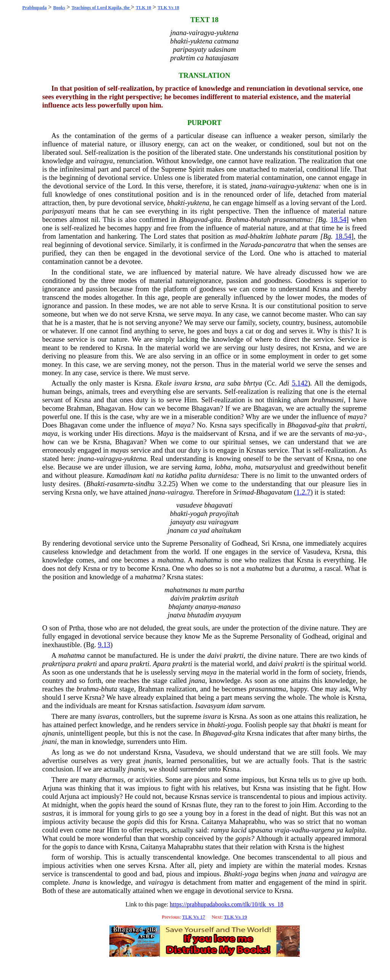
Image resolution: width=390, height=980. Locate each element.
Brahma (237, 219)
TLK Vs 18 (168, 8)
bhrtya (253, 383)
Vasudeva (316, 552)
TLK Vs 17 (193, 917)
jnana (178, 33)
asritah (228, 598)
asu (201, 522)
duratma (303, 568)
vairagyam (224, 522)
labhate (286, 236)
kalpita (355, 830)
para (69, 664)
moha (243, 467)
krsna (202, 383)
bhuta (109, 689)
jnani (50, 741)
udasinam (222, 49)
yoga (234, 725)
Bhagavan (111, 408)
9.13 (104, 645)
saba (234, 383)
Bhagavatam (274, 492)
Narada (250, 245)
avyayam (229, 615)
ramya (220, 830)
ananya (205, 606)
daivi (214, 655)
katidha (176, 475)
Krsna (321, 289)
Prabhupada (34, 8)
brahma (88, 689)
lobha (223, 467)
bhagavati (218, 505)
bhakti (179, 41)
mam (217, 590)
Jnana (82, 882)
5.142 (300, 383)
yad (204, 530)
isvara (183, 383)
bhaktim (261, 236)
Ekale (163, 383)
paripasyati (58, 211)
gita (216, 219)
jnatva (177, 615)
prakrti (355, 425)
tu (205, 590)
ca (200, 58)
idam (234, 706)
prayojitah (224, 513)
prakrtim (183, 58)
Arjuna (52, 788)
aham (301, 400)
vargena (323, 830)
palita (198, 475)
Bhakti (95, 484)
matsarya (268, 467)
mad (241, 236)
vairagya (201, 33)
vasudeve (189, 505)
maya (203, 314)
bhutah (261, 219)
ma (349, 433)
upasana (260, 830)
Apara (162, 664)
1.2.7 (303, 492)
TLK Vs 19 (235, 917)
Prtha (76, 628)
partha (235, 590)
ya (359, 433)
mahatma (170, 560)
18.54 (338, 219)
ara (220, 383)
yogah (199, 513)
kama (203, 467)
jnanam (178, 530)
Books (59, 8)
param (309, 236)
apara (119, 664)
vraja (282, 830)
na (160, 475)
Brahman (79, 408)
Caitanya (214, 822)
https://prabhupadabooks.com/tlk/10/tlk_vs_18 (227, 904)
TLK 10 (143, 8)
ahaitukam (226, 530)
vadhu (300, 830)
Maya (165, 433)
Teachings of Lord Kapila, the (101, 8)
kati (149, 475)
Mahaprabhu (247, 822)
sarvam (253, 706)
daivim (180, 598)
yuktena (227, 33)
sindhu (145, 484)
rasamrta (120, 484)
